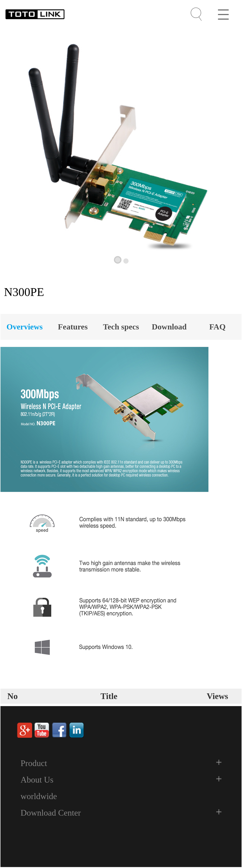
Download (169, 327)
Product (34, 763)
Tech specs (121, 327)
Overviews (25, 327)
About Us (37, 780)
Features (73, 327)
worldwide (39, 796)
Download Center (51, 813)
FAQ (217, 327)
